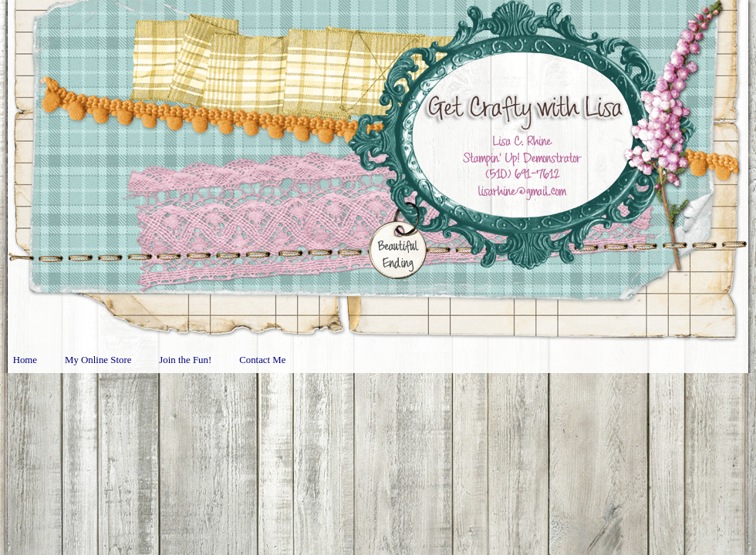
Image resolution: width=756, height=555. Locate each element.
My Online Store (98, 360)
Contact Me (262, 360)
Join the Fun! (185, 360)
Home (25, 360)
